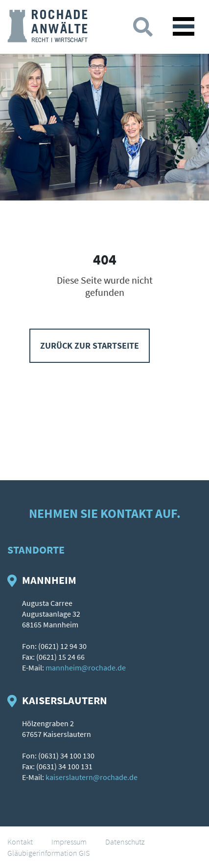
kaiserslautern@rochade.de (92, 777)
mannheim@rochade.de (86, 668)
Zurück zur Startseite (90, 345)
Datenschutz (125, 842)
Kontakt (20, 842)
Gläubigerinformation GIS (48, 853)
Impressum (69, 842)
